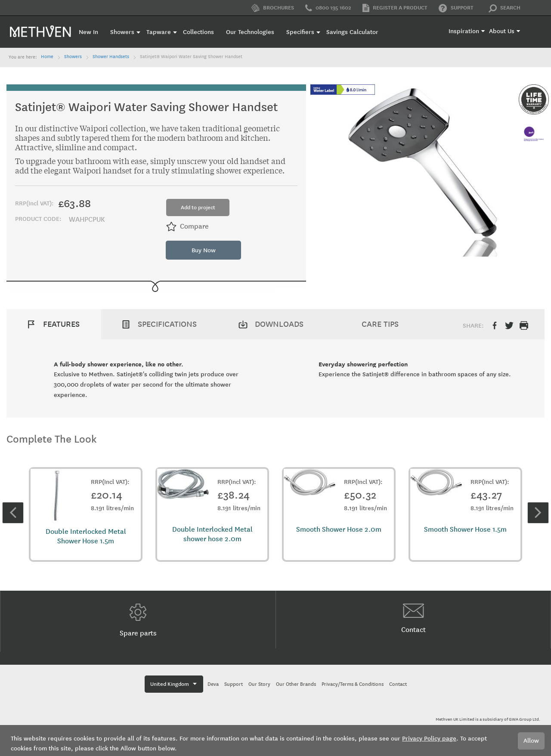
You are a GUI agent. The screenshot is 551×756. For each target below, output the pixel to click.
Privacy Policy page (429, 739)
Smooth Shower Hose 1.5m (465, 529)
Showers (73, 57)
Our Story (259, 684)
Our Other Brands (296, 684)
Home (47, 57)
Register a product (395, 8)
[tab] (54, 324)
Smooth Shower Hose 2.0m (339, 529)
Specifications (167, 324)
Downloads (279, 324)
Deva (213, 684)
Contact (413, 619)
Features (61, 324)
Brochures (273, 8)
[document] (275, 741)
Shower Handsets (111, 57)
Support (456, 8)
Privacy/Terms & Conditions (353, 684)
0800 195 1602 (328, 8)
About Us (502, 31)
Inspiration (464, 31)
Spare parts (138, 620)
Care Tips (380, 324)
